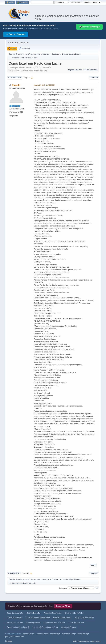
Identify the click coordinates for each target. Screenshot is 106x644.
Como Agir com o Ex (76, 622)
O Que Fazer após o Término (55, 622)
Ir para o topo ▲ (95, 641)
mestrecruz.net (42, 634)
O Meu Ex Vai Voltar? (14, 618)
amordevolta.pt (83, 634)
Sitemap (9, 641)
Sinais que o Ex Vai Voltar (74, 613)
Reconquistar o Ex (33, 613)
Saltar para (63, 588)
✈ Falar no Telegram (16, 34)
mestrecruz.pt (55, 634)
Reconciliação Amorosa (52, 613)
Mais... (93, 566)
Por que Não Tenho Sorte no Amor (45, 627)
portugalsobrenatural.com (15, 637)
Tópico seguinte (90, 70)
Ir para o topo (14, 573)
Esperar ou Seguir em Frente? (18, 627)
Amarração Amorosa (69, 627)
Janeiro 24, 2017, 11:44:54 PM (44, 85)
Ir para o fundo (15, 78)
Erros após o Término (15, 622)
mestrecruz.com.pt (69, 634)
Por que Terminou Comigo (84, 618)
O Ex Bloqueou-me (33, 622)
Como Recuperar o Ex (15, 613)
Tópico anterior (75, 70)
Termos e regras (83, 641)
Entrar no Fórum (63, 606)
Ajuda (75, 641)
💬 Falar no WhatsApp (89, 27)
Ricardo (16, 85)
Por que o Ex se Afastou (62, 618)
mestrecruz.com (29, 634)
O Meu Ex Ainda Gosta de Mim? (38, 618)
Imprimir (94, 78)
